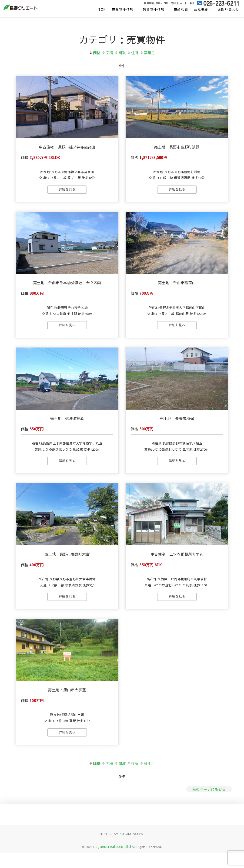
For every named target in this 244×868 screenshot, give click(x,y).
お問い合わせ (228, 9)
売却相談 (181, 9)
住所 (133, 53)
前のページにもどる (209, 804)
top (102, 9)
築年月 (147, 53)
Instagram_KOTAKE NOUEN (122, 849)
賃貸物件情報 (154, 9)
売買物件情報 (123, 9)
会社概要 (201, 9)
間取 (120, 53)
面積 (107, 53)
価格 (95, 53)
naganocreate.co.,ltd (112, 861)
